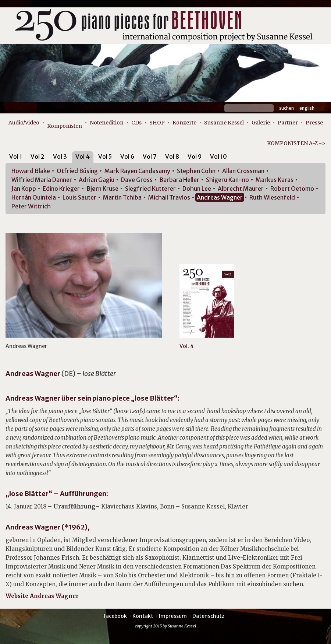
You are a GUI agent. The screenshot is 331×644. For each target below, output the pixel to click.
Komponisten (65, 126)
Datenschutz (208, 616)
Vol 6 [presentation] (127, 156)
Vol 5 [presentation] (105, 156)
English (307, 108)
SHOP (157, 123)
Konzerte (184, 123)
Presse (314, 123)
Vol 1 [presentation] (16, 156)
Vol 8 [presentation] (172, 156)
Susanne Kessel (224, 123)
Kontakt (143, 616)
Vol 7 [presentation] (150, 156)
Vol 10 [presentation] (218, 156)
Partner (288, 123)
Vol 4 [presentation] (83, 156)
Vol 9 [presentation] (195, 156)
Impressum (173, 616)
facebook (115, 616)
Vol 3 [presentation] (60, 156)
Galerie (261, 123)
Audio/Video (24, 123)
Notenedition (107, 123)
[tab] (16, 158)
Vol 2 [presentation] (38, 156)
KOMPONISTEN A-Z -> (296, 143)
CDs (136, 123)
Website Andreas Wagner (42, 596)
